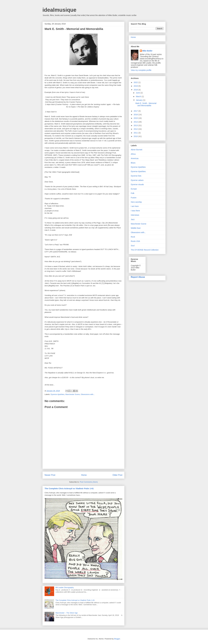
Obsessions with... (88, 394)
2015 (136, 118)
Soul (133, 246)
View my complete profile (141, 70)
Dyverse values (137, 180)
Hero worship (136, 202)
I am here (135, 206)
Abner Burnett (136, 150)
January (139, 100)
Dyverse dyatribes (58, 394)
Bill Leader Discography (65, 587)
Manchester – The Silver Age (67, 613)
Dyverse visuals (137, 184)
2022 (136, 82)
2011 (136, 133)
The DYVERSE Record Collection (145, 250)
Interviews (135, 215)
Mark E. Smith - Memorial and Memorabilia (146, 104)
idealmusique (59, 10)
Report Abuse (138, 277)
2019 (136, 86)
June (138, 93)
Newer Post (50, 475)
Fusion (134, 198)
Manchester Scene (73, 394)
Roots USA (135, 241)
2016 (136, 115)
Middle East (136, 228)
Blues (133, 163)
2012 (136, 129)
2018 (136, 90)
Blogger (117, 639)
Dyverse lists (136, 176)
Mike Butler (147, 51)
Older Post (117, 475)
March (139, 96)
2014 (136, 122)
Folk (133, 193)
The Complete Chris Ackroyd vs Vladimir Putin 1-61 (69, 488)
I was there (135, 211)
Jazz (133, 219)
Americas (135, 158)
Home (84, 475)
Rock (133, 237)
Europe (134, 189)
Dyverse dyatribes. (138, 171)
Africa (133, 154)
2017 (136, 111)
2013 (136, 125)
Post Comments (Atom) (89, 482)
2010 (136, 136)
